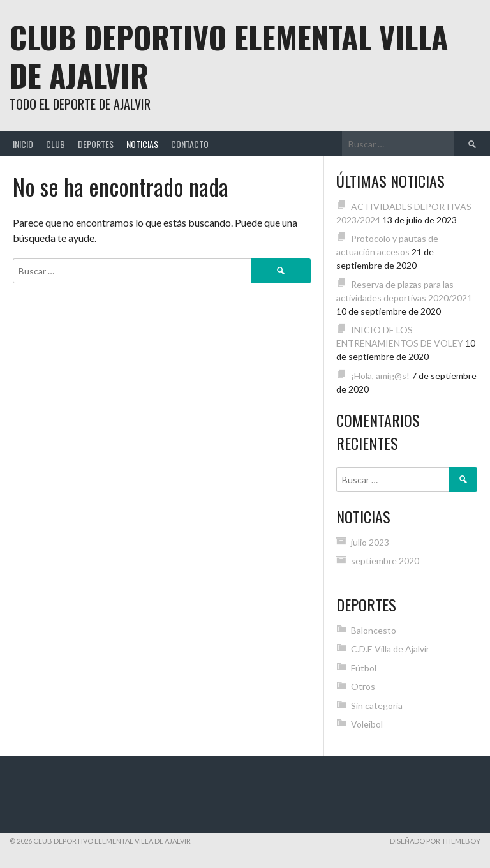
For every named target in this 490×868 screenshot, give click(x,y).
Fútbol (364, 668)
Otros (363, 686)
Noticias (142, 144)
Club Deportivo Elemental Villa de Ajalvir (229, 56)
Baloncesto (374, 630)
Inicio (23, 144)
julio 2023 (370, 542)
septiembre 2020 (385, 561)
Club (56, 144)
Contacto (190, 144)
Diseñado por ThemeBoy (435, 841)
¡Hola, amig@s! (380, 376)
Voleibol (367, 724)
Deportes (96, 144)
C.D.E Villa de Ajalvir (390, 649)
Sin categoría (377, 706)
